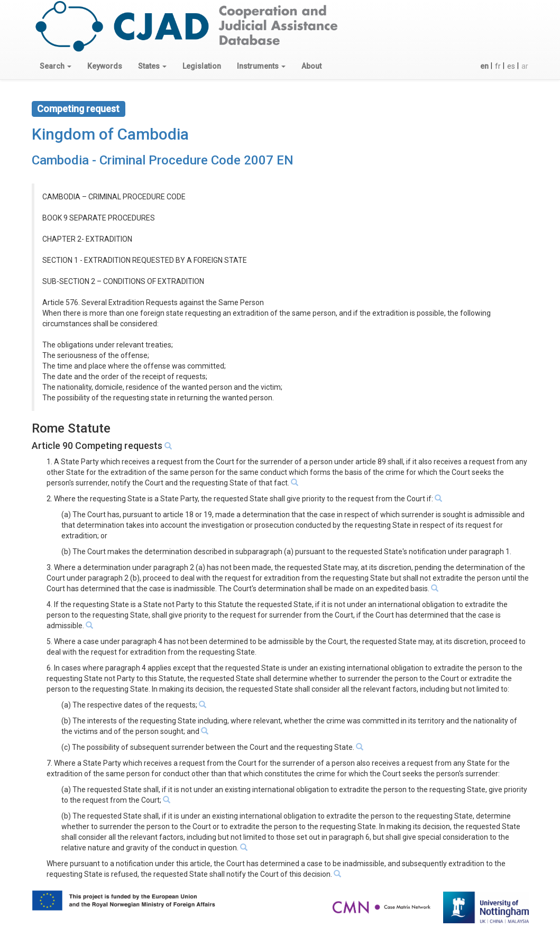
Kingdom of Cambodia (110, 134)
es (511, 66)
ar (525, 66)
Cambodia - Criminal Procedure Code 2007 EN (163, 160)
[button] (56, 66)
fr (498, 66)
